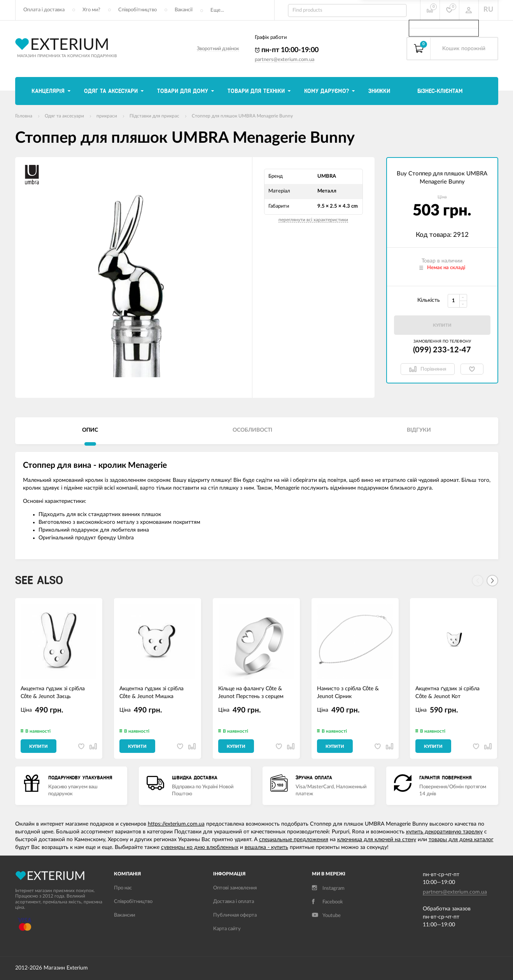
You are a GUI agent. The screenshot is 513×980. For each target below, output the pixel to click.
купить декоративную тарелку (444, 832)
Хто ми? (91, 10)
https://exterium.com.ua (176, 824)
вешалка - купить (266, 847)
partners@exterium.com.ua (285, 60)
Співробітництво (137, 10)
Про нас (123, 888)
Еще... (217, 10)
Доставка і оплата (234, 902)
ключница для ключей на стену (377, 840)
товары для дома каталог (461, 840)
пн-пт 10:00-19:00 (287, 50)
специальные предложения (294, 840)
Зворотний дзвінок (218, 49)
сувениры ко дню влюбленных (200, 847)
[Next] (492, 581)
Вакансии (124, 915)
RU (488, 10)
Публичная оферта (235, 915)
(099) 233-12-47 (442, 350)
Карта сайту (227, 929)
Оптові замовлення (235, 888)
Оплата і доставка (44, 10)
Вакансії (184, 10)
